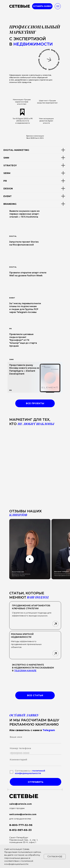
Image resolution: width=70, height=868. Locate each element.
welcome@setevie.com (23, 814)
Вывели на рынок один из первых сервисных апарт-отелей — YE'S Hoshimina (24, 214)
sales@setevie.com (21, 804)
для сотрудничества (20, 819)
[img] (35, 254)
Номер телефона (20, 748)
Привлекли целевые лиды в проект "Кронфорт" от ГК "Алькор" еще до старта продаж (23, 340)
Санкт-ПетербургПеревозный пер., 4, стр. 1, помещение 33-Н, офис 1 (24, 840)
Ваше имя (16, 737)
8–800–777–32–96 (21, 825)
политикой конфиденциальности (30, 772)
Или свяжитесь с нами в (32, 730)
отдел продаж (17, 808)
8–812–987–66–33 (20, 830)
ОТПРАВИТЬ (36, 782)
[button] (42, 6)
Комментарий (18, 759)
